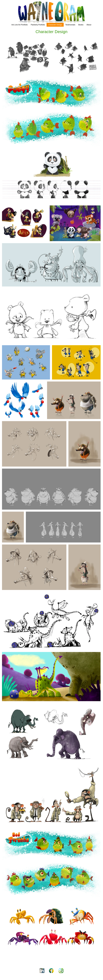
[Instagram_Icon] (61, 971)
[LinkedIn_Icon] (42, 971)
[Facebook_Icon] (51, 971)
